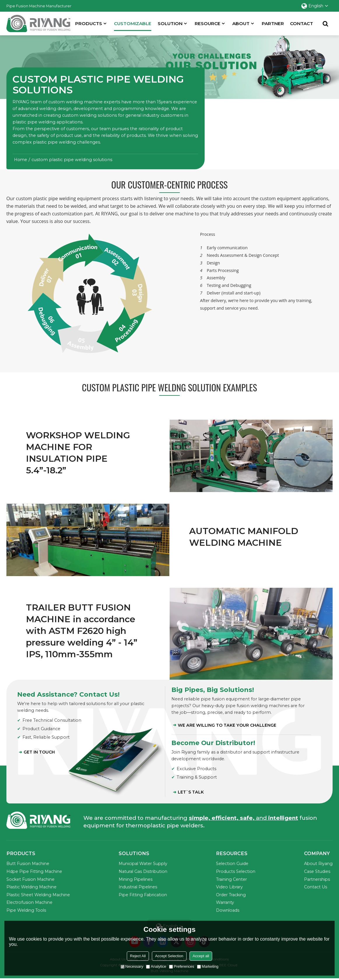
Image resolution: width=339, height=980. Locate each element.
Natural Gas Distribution (144, 872)
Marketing (208, 966)
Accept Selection (169, 956)
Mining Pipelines (136, 880)
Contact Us (315, 888)
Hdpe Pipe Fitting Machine (35, 872)
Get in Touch (40, 752)
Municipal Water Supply (144, 865)
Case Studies (317, 872)
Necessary (132, 966)
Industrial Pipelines (139, 888)
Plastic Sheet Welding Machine (39, 896)
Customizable (133, 26)
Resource (208, 23)
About (241, 23)
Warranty (226, 904)
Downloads (228, 912)
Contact (302, 23)
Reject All (138, 956)
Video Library (230, 888)
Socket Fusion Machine (31, 880)
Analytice (156, 966)
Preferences (182, 966)
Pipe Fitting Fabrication (144, 896)
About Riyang (318, 865)
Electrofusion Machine (30, 904)
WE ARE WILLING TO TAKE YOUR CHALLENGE (227, 726)
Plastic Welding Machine (32, 888)
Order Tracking (232, 896)
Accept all (201, 956)
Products (89, 23)
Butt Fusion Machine (28, 865)
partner (273, 23)
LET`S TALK (191, 793)
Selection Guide (233, 865)
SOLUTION (171, 23)
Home (21, 160)
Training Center (233, 880)
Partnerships (317, 880)
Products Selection (236, 872)
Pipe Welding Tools (27, 912)
